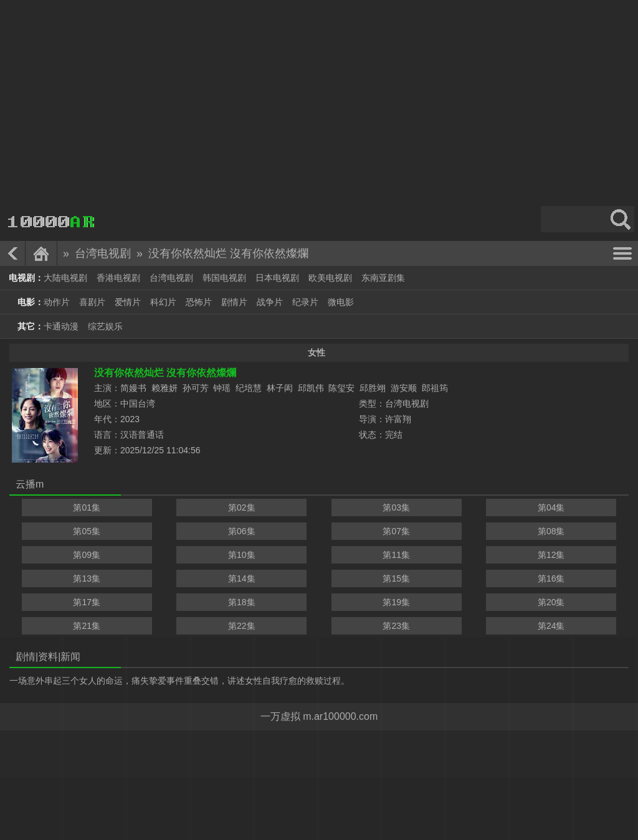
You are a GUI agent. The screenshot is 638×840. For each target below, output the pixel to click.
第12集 (551, 555)
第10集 (242, 555)
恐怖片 (199, 302)
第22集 (242, 626)
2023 (130, 419)
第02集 (242, 507)
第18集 (242, 602)
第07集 (396, 531)
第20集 (551, 602)
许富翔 (398, 419)
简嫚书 (133, 388)
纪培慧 (249, 388)
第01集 (87, 507)
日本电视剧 (277, 278)
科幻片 (163, 302)
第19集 (396, 602)
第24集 (551, 626)
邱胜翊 (373, 388)
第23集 (396, 626)
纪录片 (305, 302)
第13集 (87, 578)
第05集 (87, 531)
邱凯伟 (311, 388)
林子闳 (280, 388)
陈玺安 (341, 388)
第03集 (396, 507)
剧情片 (234, 302)
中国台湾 (138, 403)
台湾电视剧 (103, 253)
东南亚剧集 (383, 278)
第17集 (87, 602)
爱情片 (128, 302)
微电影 (341, 302)
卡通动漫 (61, 326)
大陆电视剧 (65, 278)
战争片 (270, 302)
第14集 (242, 578)
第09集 (87, 555)
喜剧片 (92, 302)
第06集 (242, 531)
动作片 (57, 302)
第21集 (87, 626)
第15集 (396, 578)
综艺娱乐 (105, 326)
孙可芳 (196, 388)
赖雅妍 (164, 388)
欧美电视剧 (330, 278)
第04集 (551, 507)
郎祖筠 (435, 388)
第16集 (551, 578)
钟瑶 (222, 388)
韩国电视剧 (224, 278)
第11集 (396, 555)
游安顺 (404, 388)
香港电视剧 (118, 278)
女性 (317, 352)
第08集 (551, 531)
